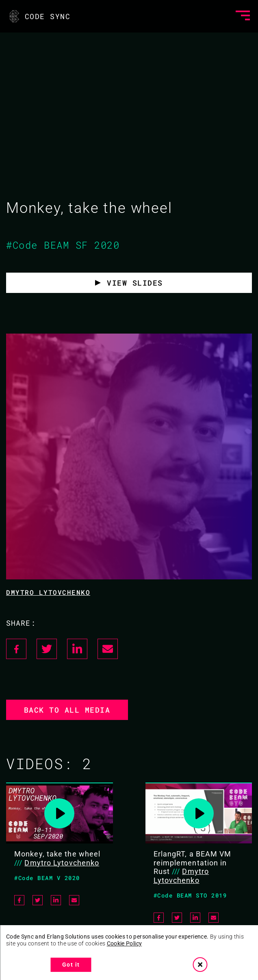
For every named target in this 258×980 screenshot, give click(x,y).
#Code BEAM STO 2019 (190, 895)
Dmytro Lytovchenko (48, 592)
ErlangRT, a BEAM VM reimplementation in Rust (193, 863)
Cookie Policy (125, 943)
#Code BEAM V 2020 (47, 878)
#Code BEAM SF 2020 (63, 245)
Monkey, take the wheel (57, 854)
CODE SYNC (39, 16)
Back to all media (67, 710)
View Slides (135, 283)
